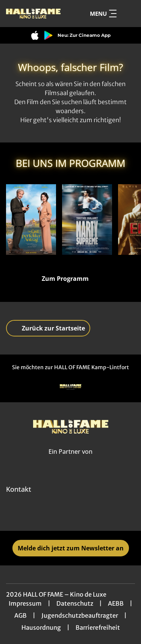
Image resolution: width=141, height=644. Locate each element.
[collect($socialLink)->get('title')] (62, 514)
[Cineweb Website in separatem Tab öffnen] (70, 460)
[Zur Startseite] (33, 14)
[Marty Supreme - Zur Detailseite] (87, 220)
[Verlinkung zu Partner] (71, 387)
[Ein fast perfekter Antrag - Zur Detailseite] (31, 220)
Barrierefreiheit (98, 627)
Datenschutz (75, 603)
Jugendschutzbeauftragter (80, 615)
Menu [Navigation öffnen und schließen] (103, 14)
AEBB (116, 603)
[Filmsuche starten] (127, 14)
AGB (20, 615)
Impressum (25, 603)
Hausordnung (41, 627)
